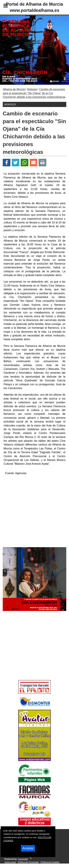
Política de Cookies (50, 862)
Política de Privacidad (28, 862)
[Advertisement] (29, 652)
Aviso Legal (10, 862)
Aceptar (28, 848)
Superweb (23, 859)
